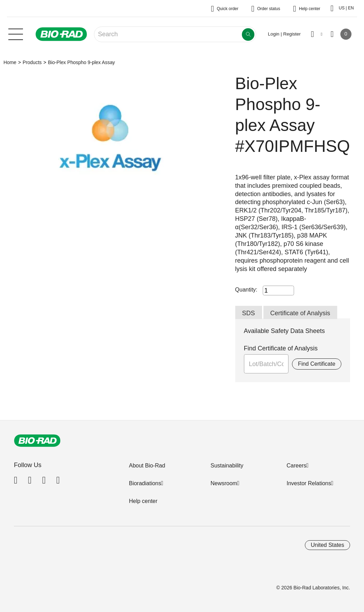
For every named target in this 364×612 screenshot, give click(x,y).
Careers (296, 466)
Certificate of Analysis (300, 313)
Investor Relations (309, 483)
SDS (249, 313)
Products (32, 62)
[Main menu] (16, 33)
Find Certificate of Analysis (281, 348)
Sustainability (227, 466)
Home (10, 62)
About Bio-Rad (147, 466)
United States (327, 545)
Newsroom (224, 483)
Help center (143, 501)
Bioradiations (145, 483)
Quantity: (246, 290)
